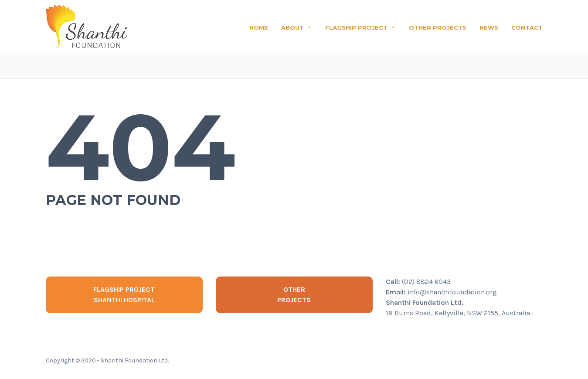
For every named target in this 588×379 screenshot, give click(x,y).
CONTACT (527, 27)
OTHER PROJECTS (438, 27)
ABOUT (297, 27)
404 (141, 147)
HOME (259, 27)
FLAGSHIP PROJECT (360, 27)
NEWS (489, 27)
